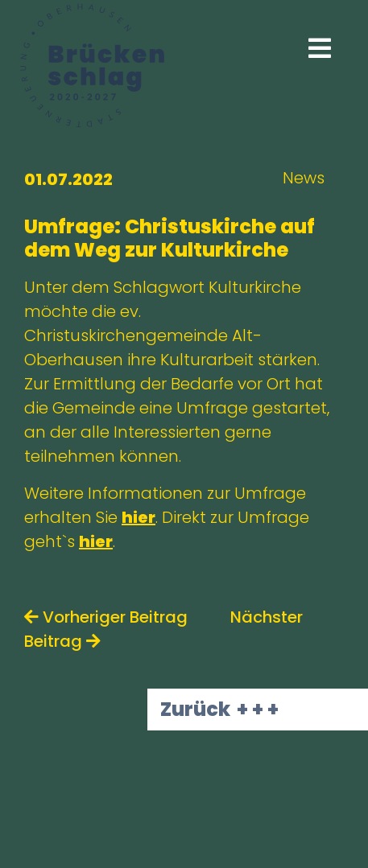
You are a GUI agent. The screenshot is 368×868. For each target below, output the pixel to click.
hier (139, 517)
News (304, 178)
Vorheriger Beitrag (106, 617)
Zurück (195, 709)
